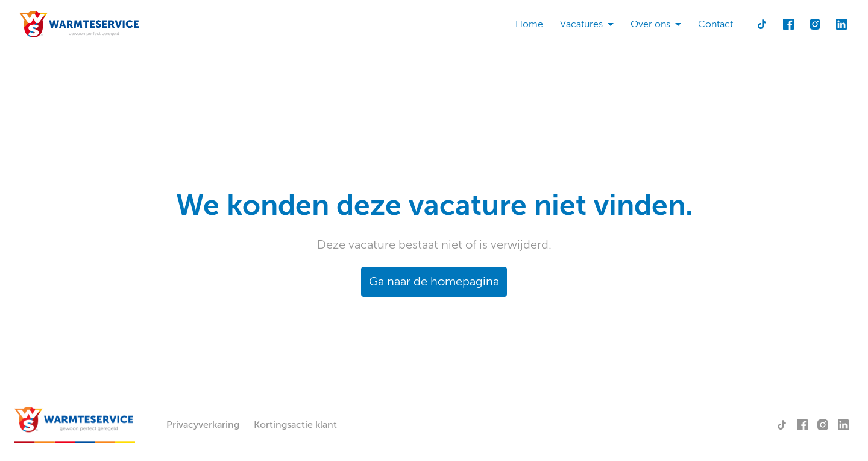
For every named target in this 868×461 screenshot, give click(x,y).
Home (529, 24)
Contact (715, 24)
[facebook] (788, 24)
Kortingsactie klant (295, 425)
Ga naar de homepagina (434, 281)
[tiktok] (762, 24)
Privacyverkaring (203, 425)
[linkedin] (841, 24)
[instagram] (815, 24)
